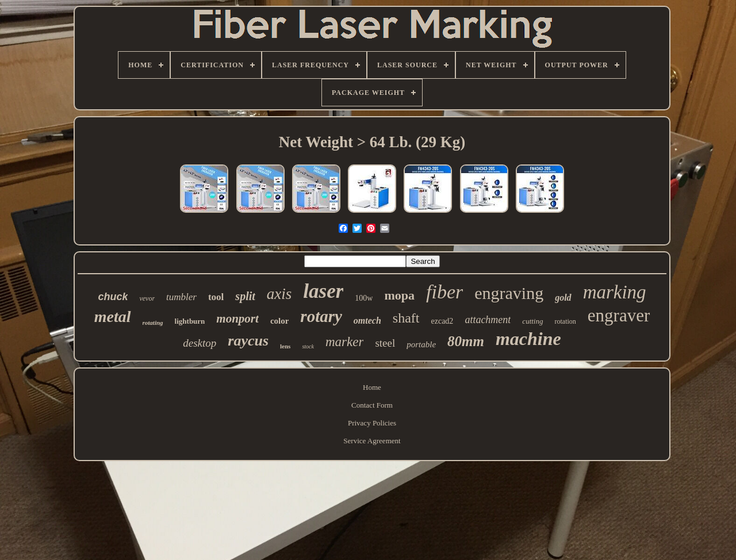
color (279, 321)
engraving (509, 293)
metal (113, 317)
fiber (444, 292)
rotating (153, 323)
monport (237, 319)
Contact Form (372, 405)
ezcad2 (442, 321)
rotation (565, 321)
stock (308, 346)
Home (372, 387)
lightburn (190, 321)
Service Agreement (372, 441)
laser (323, 291)
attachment (488, 320)
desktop (200, 343)
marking (615, 292)
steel (385, 343)
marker (344, 342)
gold (563, 298)
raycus (248, 341)
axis (279, 294)
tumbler (181, 297)
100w (364, 298)
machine (528, 339)
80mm (466, 341)
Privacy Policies (372, 423)
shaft (406, 318)
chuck (113, 297)
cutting (532, 321)
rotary (321, 316)
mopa (399, 295)
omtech (367, 321)
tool (216, 297)
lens (285, 346)
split (245, 296)
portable (421, 344)
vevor (147, 298)
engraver (619, 315)
